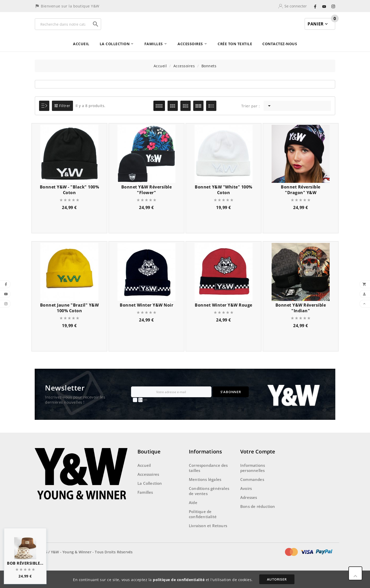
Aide (193, 517)
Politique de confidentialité (203, 528)
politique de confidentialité (179, 580)
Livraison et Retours (208, 540)
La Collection (150, 497)
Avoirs (246, 502)
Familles (145, 506)
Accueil (144, 479)
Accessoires (148, 488)
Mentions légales (205, 494)
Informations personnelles (253, 482)
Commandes (252, 494)
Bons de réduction (258, 520)
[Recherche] (63, 31)
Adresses (249, 511)
